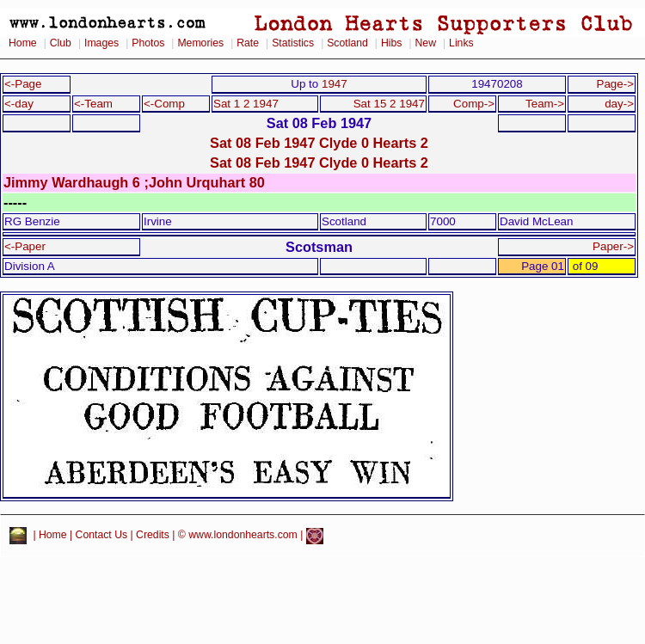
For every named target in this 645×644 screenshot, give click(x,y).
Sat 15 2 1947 (389, 104)
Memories (200, 43)
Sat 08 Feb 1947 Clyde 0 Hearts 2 (319, 143)
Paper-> (613, 246)
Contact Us (102, 536)
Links (461, 43)
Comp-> (474, 104)
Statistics (293, 43)
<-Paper (25, 246)
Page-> (615, 84)
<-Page (23, 84)
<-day (19, 104)
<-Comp (164, 104)
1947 (335, 84)
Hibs (391, 43)
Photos (148, 43)
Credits (153, 536)
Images (101, 43)
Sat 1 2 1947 (246, 104)
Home (23, 43)
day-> (619, 104)
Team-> (545, 104)
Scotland (347, 43)
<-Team (93, 104)
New (426, 43)
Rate (248, 43)
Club (61, 43)
